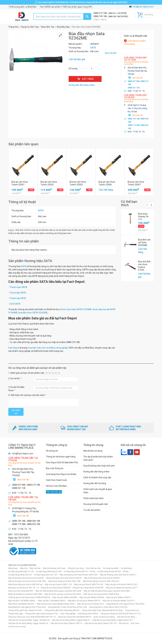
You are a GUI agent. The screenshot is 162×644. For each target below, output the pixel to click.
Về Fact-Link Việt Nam (56, 486)
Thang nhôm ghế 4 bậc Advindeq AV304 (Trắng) (102, 610)
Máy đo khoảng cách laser (54, 568)
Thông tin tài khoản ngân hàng (61, 457)
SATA (41, 211)
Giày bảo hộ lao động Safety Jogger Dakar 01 (71, 620)
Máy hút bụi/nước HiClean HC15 (91, 604)
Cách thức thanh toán (56, 480)
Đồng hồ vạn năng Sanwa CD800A (56, 588)
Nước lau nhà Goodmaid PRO (21, 591)
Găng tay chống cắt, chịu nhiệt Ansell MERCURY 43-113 (32, 617)
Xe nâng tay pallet (111, 568)
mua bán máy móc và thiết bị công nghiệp (48, 348)
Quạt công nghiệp (68, 614)
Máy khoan (13, 568)
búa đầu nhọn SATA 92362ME (33, 313)
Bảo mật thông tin (55, 468)
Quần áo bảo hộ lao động (104, 617)
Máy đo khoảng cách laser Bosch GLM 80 (102, 578)
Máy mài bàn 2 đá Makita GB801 (22, 601)
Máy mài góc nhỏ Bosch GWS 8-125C (121, 584)
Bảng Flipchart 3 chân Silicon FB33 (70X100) (108, 607)
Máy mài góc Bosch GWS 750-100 (89, 584)
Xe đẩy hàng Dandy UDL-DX (20, 575)
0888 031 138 (114, 13)
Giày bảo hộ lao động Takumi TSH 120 (101, 623)
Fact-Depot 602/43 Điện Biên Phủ (62, 462)
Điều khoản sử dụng (93, 451)
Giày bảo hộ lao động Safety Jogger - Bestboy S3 (29, 620)
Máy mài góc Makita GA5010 (119, 597)
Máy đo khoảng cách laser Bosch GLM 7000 (27, 581)
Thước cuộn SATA (18, 287)
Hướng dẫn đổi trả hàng (95, 483)
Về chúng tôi (52, 451)
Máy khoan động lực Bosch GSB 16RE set (101, 581)
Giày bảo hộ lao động (126, 617)
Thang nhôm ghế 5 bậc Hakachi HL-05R (25, 610)
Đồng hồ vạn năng (76, 568)
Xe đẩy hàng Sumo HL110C (46, 575)
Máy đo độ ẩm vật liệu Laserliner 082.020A (63, 594)
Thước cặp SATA (18, 298)
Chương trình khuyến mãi (95, 504)
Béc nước (135, 623)
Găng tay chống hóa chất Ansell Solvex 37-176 (120, 614)
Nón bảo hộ (124, 623)
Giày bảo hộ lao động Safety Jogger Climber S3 (28, 623)
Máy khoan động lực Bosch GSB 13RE (64, 581)
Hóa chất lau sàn (93, 568)
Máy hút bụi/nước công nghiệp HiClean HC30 (56, 604)
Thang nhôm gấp (16, 614)
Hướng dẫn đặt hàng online (96, 472)
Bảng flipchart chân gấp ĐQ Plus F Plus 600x (27, 607)
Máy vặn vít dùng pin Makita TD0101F (119, 601)
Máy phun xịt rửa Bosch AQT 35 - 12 (23, 588)
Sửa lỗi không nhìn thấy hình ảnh (99, 466)
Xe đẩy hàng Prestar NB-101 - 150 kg (80, 572)
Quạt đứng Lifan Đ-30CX (88, 614)
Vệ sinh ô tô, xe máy (17, 627)
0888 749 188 (100, 16)
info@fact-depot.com (143, 7)
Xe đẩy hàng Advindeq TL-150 (21, 572)
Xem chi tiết (111, 53)
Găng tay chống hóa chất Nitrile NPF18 (75, 617)
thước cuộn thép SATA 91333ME (76, 309)
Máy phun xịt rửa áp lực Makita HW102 (84, 601)
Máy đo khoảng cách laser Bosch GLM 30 (118, 575)
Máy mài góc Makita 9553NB (65, 597)
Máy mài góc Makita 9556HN (92, 597)
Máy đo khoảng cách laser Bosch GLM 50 (64, 578)
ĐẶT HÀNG (85, 79)
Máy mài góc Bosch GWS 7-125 (58, 584)
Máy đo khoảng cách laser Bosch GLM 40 (26, 578)
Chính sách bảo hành (93, 498)
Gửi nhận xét (16, 412)
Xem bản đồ (137, 78)
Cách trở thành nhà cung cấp (97, 477)
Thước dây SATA (18, 293)
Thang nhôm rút (132, 610)
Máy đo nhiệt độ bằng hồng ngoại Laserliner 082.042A (58, 591)
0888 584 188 (114, 16)
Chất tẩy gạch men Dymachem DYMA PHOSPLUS (29, 597)
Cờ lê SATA (15, 304)
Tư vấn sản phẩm (92, 510)
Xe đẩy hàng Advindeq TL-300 (49, 572)
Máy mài (24, 568)
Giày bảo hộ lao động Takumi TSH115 (66, 623)
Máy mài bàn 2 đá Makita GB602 (52, 601)
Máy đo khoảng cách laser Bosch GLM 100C (79, 575)
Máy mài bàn (35, 568)
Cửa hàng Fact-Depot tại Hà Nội (61, 474)
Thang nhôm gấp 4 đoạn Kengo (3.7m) (42, 614)
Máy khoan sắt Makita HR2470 (21, 604)
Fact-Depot (14, 348)
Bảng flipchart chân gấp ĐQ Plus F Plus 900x (125, 604)
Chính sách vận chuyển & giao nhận (98, 491)
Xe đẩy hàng (126, 568)
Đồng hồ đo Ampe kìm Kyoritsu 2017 (121, 588)
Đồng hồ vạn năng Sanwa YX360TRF (88, 588)
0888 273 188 (100, 13)
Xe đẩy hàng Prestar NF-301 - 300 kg (113, 572)
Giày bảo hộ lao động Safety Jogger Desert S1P (113, 620)
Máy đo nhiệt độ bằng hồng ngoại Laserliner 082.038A (107, 591)
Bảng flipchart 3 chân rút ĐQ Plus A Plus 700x (68, 607)
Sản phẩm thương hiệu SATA (30, 261)
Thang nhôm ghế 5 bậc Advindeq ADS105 (62, 610)
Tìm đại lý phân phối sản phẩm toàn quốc (98, 458)
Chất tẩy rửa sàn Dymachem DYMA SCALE (101, 594)
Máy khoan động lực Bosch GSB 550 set (25, 584)
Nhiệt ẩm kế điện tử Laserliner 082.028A (25, 594)
